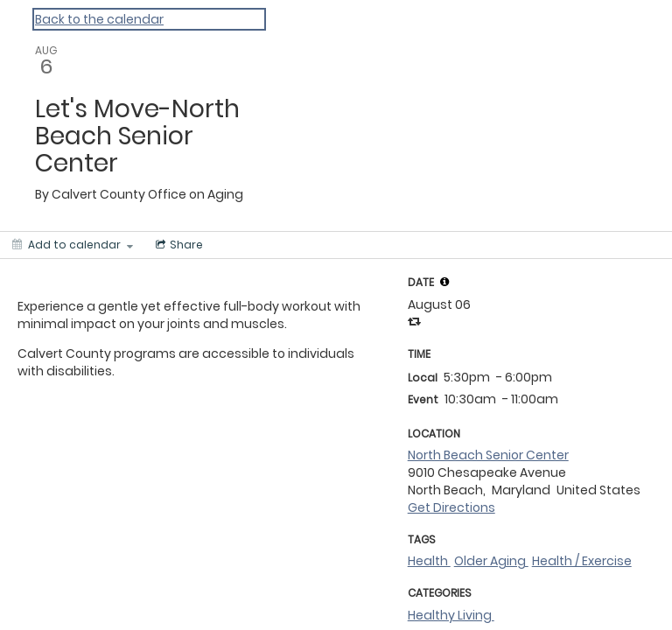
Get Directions (451, 507)
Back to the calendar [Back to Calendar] (99, 19)
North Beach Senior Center (488, 455)
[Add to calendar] (73, 245)
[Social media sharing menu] (178, 245)
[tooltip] (444, 282)
